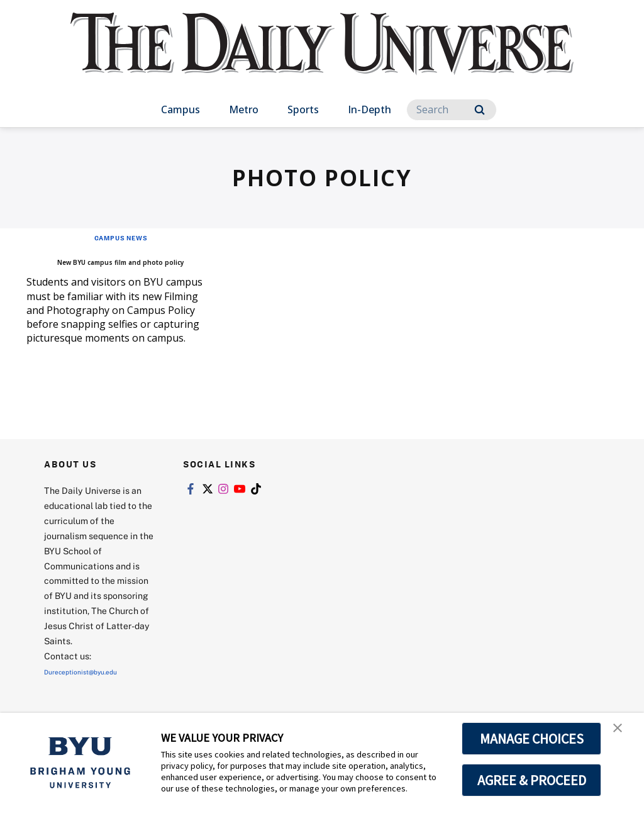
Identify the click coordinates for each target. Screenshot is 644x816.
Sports (303, 109)
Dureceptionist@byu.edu (95, 690)
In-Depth (369, 109)
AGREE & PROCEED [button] (532, 780)
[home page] (322, 56)
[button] (623, 735)
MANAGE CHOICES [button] (532, 739)
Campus (180, 109)
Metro (244, 109)
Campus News (121, 237)
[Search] (452, 110)
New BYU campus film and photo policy (108, 268)
